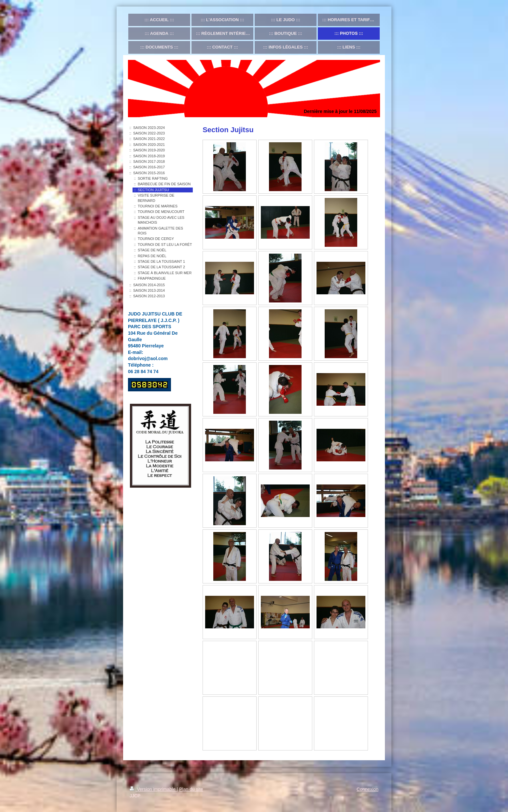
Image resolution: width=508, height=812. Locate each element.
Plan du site (191, 789)
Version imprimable (153, 789)
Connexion (367, 789)
